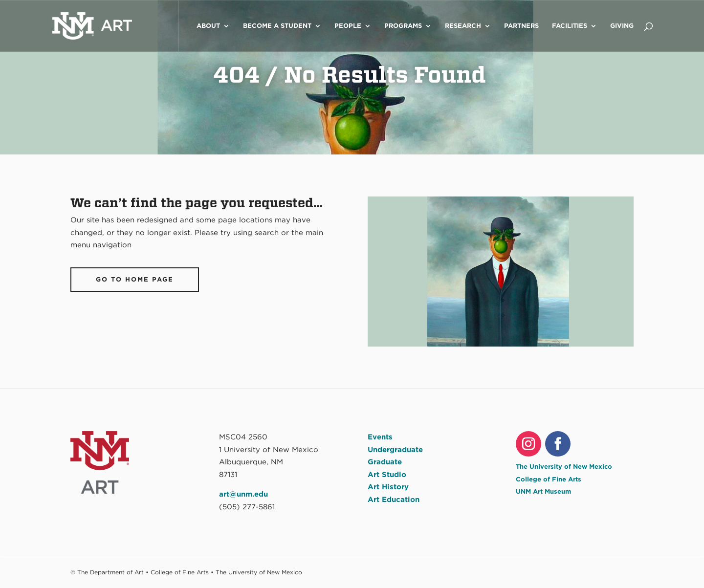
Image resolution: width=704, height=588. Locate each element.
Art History (388, 487)
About (208, 26)
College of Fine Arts (549, 479)
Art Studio (387, 475)
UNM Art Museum (543, 491)
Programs (403, 26)
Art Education (394, 500)
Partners (521, 26)
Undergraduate (395, 450)
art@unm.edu (243, 494)
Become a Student (277, 26)
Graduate (385, 462)
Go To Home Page (135, 279)
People (348, 26)
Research (463, 26)
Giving (622, 26)
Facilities (570, 26)
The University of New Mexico (564, 467)
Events (380, 437)
